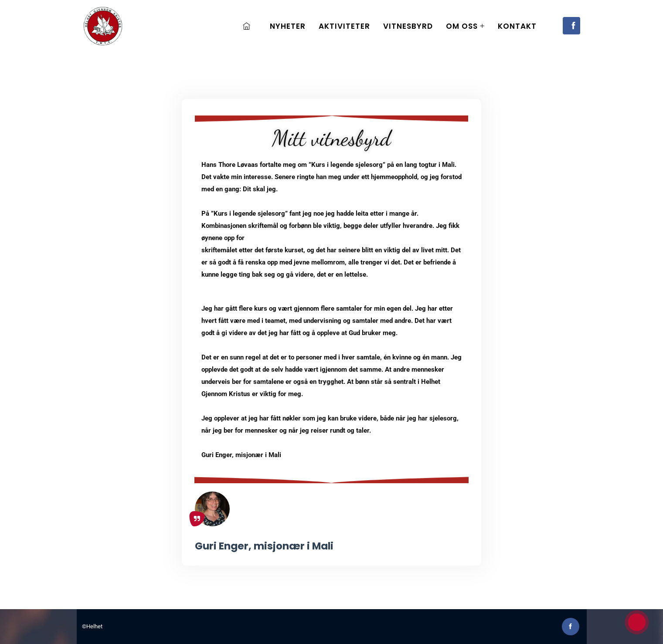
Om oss (462, 26)
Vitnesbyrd (408, 26)
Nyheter (288, 26)
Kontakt (517, 26)
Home (249, 26)
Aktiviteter (344, 26)
